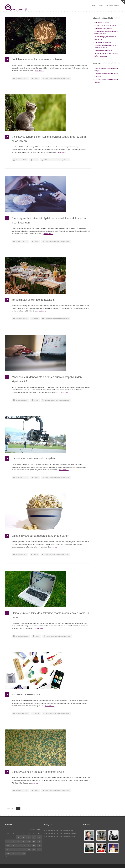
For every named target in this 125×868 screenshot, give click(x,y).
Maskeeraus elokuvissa (26, 694)
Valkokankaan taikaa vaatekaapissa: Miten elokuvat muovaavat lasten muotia (105, 26)
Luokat (100, 6)
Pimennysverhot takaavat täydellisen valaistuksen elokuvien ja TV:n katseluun (106, 53)
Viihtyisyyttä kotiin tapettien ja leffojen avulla (38, 772)
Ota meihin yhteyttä (112, 6)
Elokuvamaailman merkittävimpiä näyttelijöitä (61, 833)
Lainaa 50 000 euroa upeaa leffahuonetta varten (40, 536)
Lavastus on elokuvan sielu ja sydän (33, 458)
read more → (40, 71)
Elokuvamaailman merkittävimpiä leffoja (57, 78)
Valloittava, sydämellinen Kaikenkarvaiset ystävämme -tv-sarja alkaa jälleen (106, 45)
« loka (7, 857)
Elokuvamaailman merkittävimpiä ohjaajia (60, 837)
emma (36, 78)
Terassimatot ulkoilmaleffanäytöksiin (33, 300)
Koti (93, 6)
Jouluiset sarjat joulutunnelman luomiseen (37, 59)
